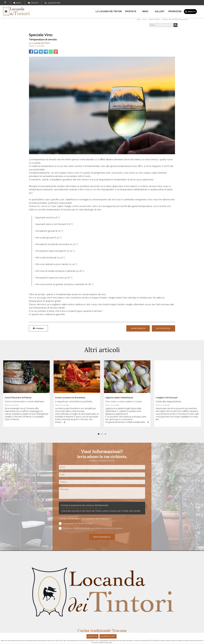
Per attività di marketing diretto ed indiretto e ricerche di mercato (91, 528)
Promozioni (175, 11)
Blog (17, 3)
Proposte (131, 11)
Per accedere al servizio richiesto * (77, 524)
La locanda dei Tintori (109, 11)
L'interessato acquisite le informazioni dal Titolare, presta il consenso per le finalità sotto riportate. (101, 511)
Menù (145, 11)
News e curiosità (37, 46)
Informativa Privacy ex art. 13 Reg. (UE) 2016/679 (81, 508)
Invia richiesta (102, 537)
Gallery (160, 11)
